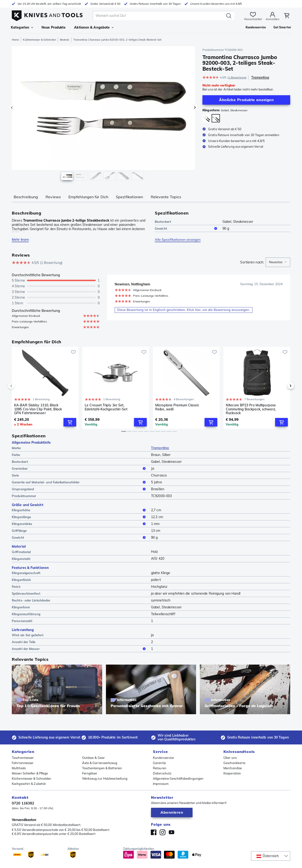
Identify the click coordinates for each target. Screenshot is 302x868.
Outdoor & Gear (93, 758)
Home (15, 40)
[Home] (47, 15)
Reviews (53, 197)
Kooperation (232, 773)
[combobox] (278, 262)
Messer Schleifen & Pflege (30, 773)
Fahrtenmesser (23, 763)
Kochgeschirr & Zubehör (29, 784)
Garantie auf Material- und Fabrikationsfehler (80, 482)
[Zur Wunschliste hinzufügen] (73, 352)
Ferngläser (90, 773)
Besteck (65, 40)
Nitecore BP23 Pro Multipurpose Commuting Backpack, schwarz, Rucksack (251, 409)
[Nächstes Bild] (195, 107)
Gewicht (187, 228)
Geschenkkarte (234, 763)
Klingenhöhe (80, 510)
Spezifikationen (130, 197)
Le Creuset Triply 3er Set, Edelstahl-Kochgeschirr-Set (106, 407)
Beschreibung (26, 197)
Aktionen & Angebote (94, 27)
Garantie (159, 763)
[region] (103, 114)
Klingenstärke (80, 524)
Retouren (160, 768)
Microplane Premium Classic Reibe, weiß (177, 407)
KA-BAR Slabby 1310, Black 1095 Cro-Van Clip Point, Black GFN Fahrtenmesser (38, 409)
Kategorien (22, 27)
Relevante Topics (166, 197)
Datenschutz (162, 773)
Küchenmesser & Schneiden (39, 40)
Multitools (19, 768)
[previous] (19, 386)
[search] (156, 16)
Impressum (161, 784)
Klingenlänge (80, 517)
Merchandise (233, 768)
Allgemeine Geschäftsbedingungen (178, 778)
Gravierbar (80, 469)
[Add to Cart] (70, 422)
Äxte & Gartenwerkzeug (100, 763)
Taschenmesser (23, 758)
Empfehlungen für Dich (88, 197)
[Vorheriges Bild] (12, 107)
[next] (283, 386)
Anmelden (265, 19)
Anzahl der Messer (80, 649)
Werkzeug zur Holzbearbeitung (105, 778)
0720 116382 (23, 803)
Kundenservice (163, 758)
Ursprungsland (80, 489)
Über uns (230, 758)
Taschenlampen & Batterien (102, 768)
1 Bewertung (237, 77)
